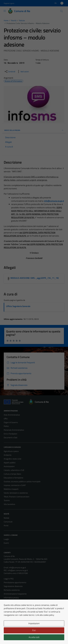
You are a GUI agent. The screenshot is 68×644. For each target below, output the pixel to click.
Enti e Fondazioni (10, 434)
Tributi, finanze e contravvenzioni (17, 497)
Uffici (6, 419)
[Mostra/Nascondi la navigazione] (5, 11)
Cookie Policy (9, 601)
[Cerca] (61, 11)
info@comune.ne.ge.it (17, 568)
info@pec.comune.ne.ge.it (18, 570)
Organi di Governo (11, 422)
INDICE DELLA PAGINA (34, 130)
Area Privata (9, 622)
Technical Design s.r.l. (20, 637)
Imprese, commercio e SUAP (15, 485)
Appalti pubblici (10, 463)
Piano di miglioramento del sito (16, 613)
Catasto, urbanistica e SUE (14, 470)
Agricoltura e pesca (11, 451)
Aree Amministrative (12, 415)
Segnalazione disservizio (13, 586)
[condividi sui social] (10, 72)
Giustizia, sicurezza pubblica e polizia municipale (22, 481)
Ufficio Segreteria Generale (18, 306)
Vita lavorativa (9, 504)
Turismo (7, 500)
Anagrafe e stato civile (13, 459)
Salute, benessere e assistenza (16, 493)
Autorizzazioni (9, 466)
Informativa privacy (11, 598)
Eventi (6, 543)
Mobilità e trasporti (11, 489)
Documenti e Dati (11, 437)
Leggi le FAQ (9, 579)
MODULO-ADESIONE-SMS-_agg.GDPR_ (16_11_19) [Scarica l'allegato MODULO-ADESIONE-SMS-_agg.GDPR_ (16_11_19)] (35, 278)
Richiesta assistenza (12, 590)
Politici (6, 426)
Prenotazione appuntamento (15, 582)
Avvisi (6, 525)
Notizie (6, 518)
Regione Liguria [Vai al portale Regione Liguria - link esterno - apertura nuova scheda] (9, 3)
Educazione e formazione (13, 478)
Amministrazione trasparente (15, 594)
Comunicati (8, 522)
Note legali (8, 605)
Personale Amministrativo (14, 430)
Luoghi (6, 539)
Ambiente (8, 455)
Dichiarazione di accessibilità (15, 609)
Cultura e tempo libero (12, 474)
